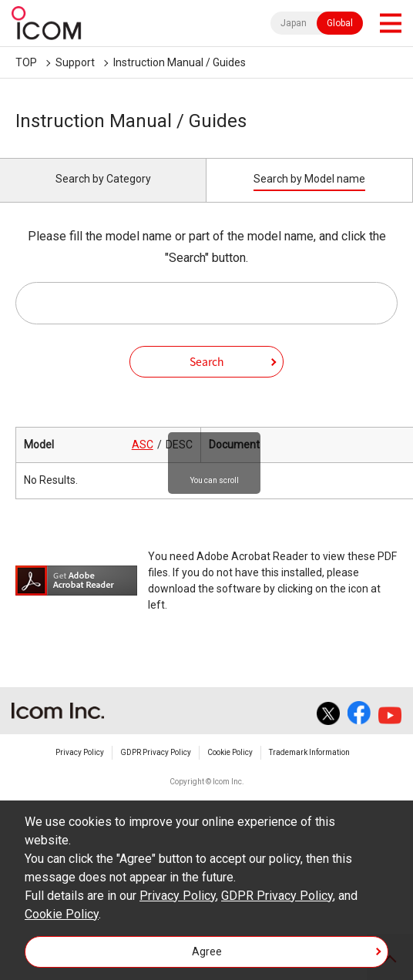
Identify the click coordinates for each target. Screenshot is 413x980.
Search (207, 361)
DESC (179, 445)
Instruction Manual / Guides (180, 62)
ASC (143, 445)
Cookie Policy (230, 752)
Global (340, 23)
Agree (207, 951)
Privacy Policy (80, 752)
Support (75, 62)
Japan (294, 23)
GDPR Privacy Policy (156, 752)
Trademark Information (309, 752)
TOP (26, 62)
